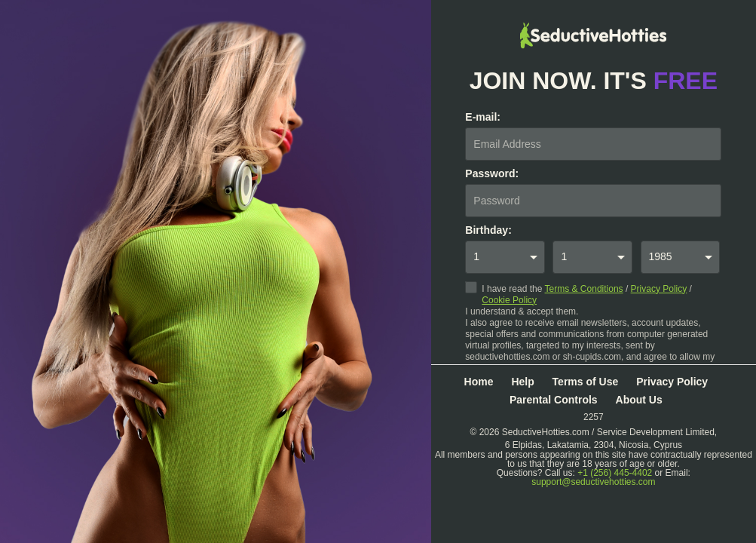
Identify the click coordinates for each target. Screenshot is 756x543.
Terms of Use (586, 382)
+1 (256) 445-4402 (615, 473)
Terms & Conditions (584, 289)
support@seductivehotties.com (593, 482)
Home (479, 382)
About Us (639, 400)
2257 (594, 417)
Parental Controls (554, 400)
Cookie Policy (509, 300)
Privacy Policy (659, 289)
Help (522, 382)
